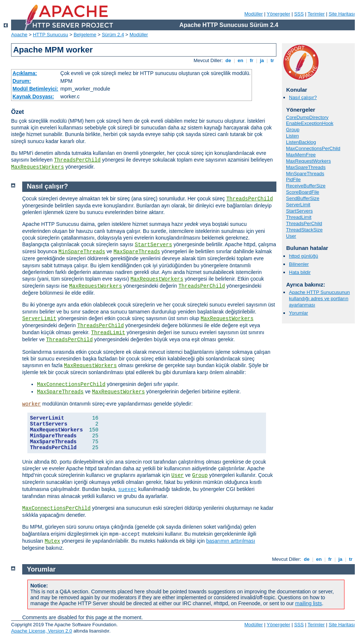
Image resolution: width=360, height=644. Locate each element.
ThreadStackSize (304, 230)
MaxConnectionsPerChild (313, 148)
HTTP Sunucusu (51, 35)
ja (262, 60)
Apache (19, 35)
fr (252, 60)
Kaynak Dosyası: (33, 96)
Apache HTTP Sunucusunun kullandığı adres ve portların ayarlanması (319, 299)
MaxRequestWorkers (38, 167)
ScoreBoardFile (303, 192)
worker (31, 404)
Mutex (53, 541)
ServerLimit (298, 205)
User (291, 236)
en (240, 60)
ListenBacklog (301, 142)
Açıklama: (25, 73)
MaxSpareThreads (306, 167)
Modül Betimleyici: (36, 89)
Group (293, 130)
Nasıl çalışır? (303, 97)
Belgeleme (85, 35)
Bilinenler (299, 264)
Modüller (254, 14)
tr (272, 60)
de (228, 60)
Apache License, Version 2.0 (42, 631)
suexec (127, 489)
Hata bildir (300, 272)
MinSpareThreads (305, 174)
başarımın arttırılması (231, 541)
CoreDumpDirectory (307, 117)
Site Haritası (342, 14)
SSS (299, 14)
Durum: (22, 81)
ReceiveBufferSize (306, 186)
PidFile (293, 179)
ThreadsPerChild (77, 160)
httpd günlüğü (304, 256)
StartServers (299, 211)
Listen (292, 136)
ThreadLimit (299, 217)
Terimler (316, 14)
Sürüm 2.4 (113, 35)
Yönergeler (279, 14)
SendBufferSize (303, 198)
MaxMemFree (301, 155)
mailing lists (309, 603)
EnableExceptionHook (310, 123)
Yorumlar (299, 313)
